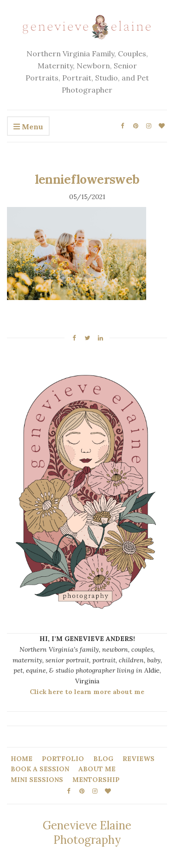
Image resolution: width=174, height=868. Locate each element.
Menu (28, 127)
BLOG (103, 759)
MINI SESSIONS (37, 780)
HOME (22, 759)
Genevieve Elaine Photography (87, 833)
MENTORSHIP (96, 780)
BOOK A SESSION (40, 769)
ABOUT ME (97, 769)
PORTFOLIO (63, 759)
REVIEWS (139, 759)
